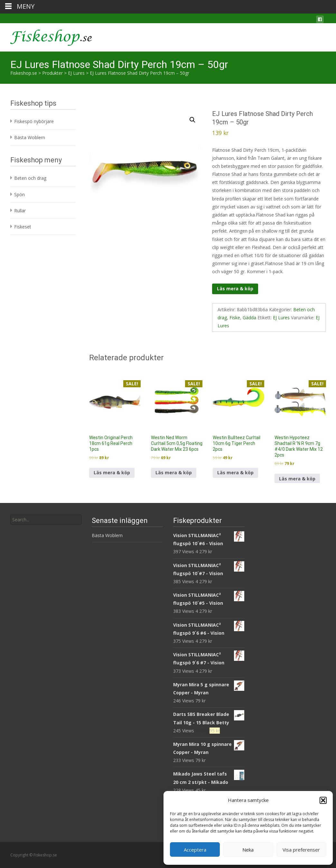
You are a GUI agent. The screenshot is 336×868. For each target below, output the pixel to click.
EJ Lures (281, 318)
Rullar (20, 211)
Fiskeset (23, 227)
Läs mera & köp (235, 289)
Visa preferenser (301, 850)
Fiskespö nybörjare (34, 121)
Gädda (249, 318)
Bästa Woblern (30, 137)
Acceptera (195, 850)
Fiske (235, 318)
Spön (19, 194)
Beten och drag (30, 178)
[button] (323, 800)
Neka (248, 850)
